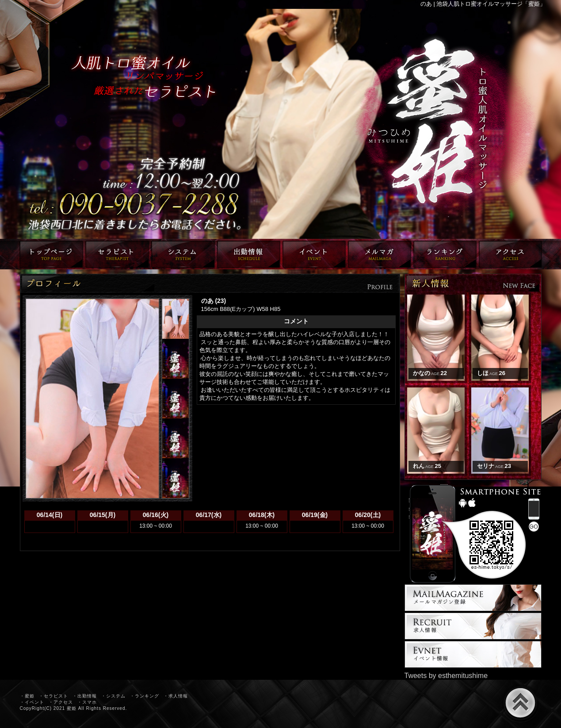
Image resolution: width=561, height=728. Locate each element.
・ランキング (145, 696)
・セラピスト (53, 696)
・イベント (32, 702)
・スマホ (87, 702)
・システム (113, 696)
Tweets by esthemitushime (446, 676)
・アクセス (61, 702)
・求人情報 (176, 696)
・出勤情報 (85, 696)
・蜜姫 (27, 696)
